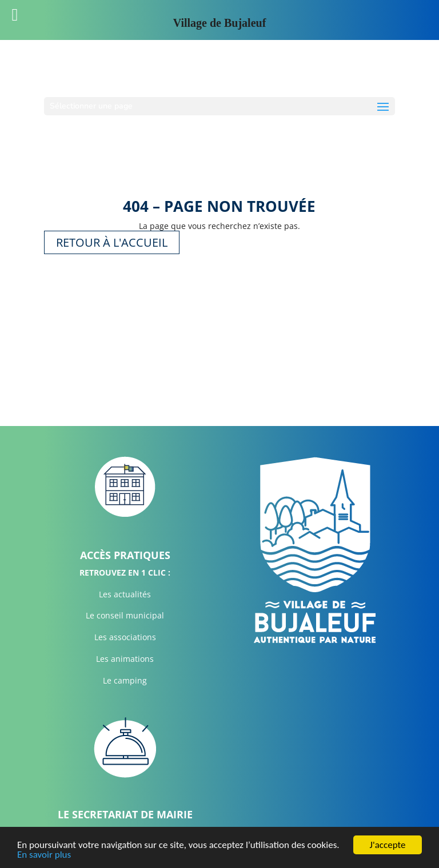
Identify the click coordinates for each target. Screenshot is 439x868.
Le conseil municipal (125, 615)
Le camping (125, 680)
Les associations (125, 637)
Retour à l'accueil (112, 242)
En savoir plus (44, 855)
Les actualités (125, 594)
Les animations (125, 659)
